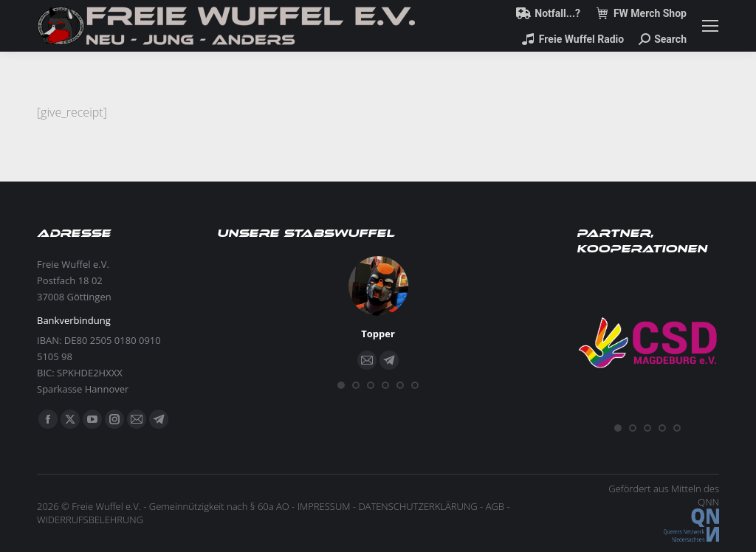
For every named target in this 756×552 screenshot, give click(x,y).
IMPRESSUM (324, 506)
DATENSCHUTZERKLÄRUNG (417, 506)
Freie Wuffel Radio (572, 39)
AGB (495, 506)
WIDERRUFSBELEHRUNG (90, 520)
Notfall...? (548, 13)
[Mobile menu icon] (710, 26)
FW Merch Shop (641, 13)
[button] (341, 385)
